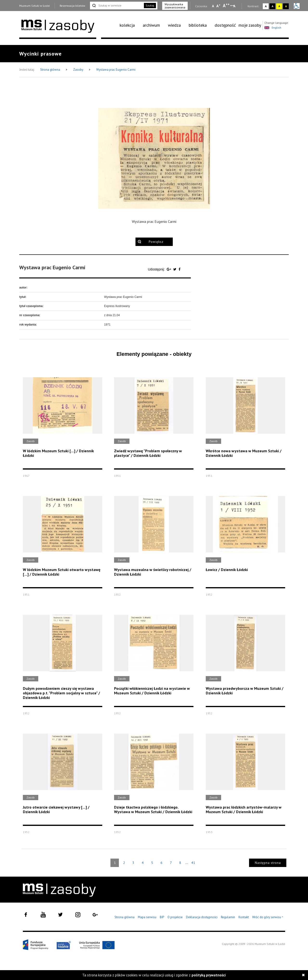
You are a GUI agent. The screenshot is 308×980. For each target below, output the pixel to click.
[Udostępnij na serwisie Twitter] (175, 269)
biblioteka (198, 25)
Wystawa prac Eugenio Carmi (116, 70)
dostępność (225, 25)
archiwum (151, 25)
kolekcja (127, 25)
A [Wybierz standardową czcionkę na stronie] (218, 6)
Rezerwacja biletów (72, 6)
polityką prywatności (209, 975)
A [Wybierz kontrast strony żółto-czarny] (279, 6)
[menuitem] (130, 25)
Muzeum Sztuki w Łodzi (35, 6)
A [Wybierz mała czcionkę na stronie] (213, 6)
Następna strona (268, 863)
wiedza (174, 25)
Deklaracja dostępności (202, 917)
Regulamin (228, 917)
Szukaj (150, 5)
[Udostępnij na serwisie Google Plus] (169, 269)
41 (193, 863)
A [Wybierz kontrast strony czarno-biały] (273, 6)
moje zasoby (250, 25)
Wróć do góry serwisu (268, 917)
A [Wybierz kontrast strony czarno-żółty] (286, 6)
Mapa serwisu (147, 917)
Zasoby (79, 70)
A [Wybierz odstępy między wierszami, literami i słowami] (235, 6)
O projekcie (175, 917)
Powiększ (156, 242)
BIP (162, 917)
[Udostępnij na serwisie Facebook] (180, 269)
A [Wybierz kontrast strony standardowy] (266, 6)
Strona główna (51, 70)
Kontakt (244, 917)
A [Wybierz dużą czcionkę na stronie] (226, 6)
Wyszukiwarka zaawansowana (175, 6)
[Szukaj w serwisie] (116, 6)
